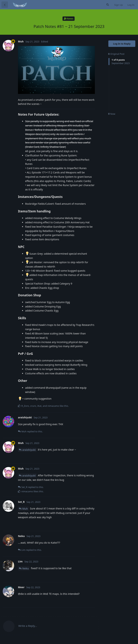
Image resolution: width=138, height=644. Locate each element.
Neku (26, 568)
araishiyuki (29, 450)
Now (112, 114)
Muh (25, 509)
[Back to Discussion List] (5, 5)
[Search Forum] (107, 5)
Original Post (116, 54)
